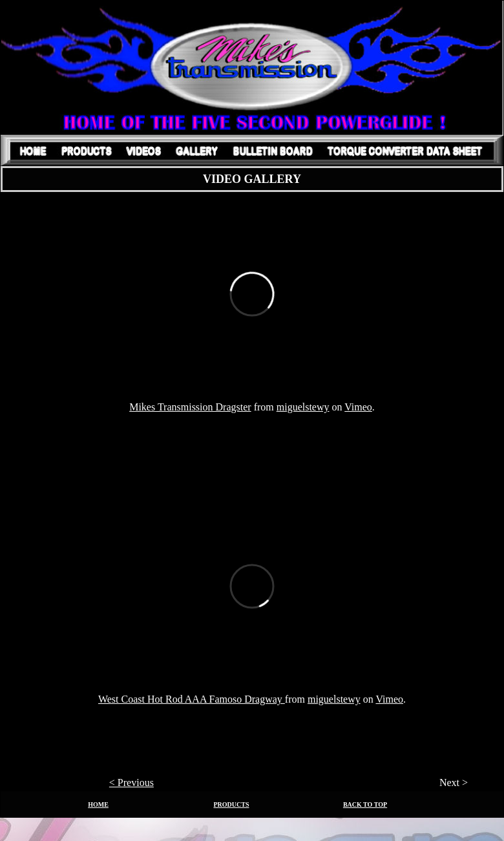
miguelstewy (303, 407)
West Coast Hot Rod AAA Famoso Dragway (192, 699)
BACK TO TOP (365, 804)
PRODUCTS (231, 804)
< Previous (131, 782)
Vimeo (358, 407)
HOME (98, 804)
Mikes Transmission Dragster (190, 407)
